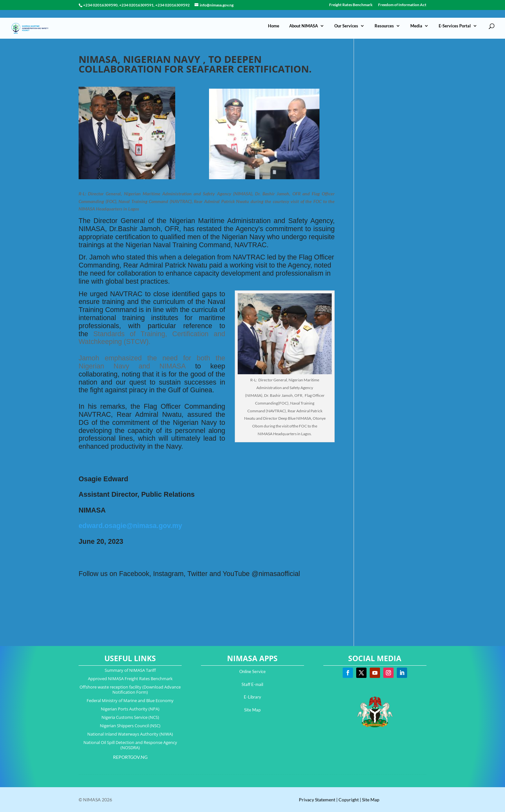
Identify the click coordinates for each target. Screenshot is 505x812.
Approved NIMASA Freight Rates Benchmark (130, 679)
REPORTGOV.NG (130, 757)
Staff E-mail (252, 684)
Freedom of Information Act (402, 5)
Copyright (349, 800)
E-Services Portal (455, 18)
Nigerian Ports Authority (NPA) (130, 709)
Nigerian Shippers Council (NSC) (130, 726)
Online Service (252, 671)
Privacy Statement (317, 800)
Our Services (346, 18)
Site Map (252, 710)
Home (274, 18)
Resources (384, 18)
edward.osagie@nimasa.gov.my (130, 526)
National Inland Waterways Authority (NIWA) (130, 734)
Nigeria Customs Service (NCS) (130, 717)
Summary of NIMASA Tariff (130, 670)
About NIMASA (304, 18)
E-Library (252, 697)
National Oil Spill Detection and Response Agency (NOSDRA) (130, 745)
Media (416, 18)
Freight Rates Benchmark (351, 5)
